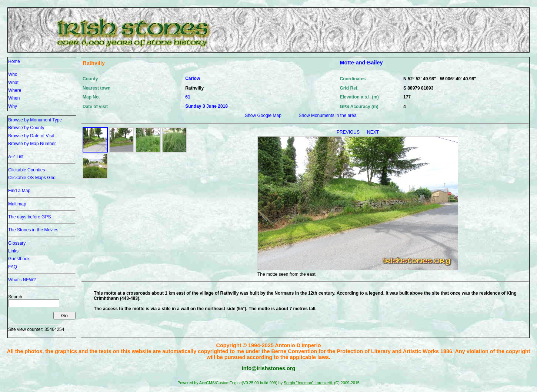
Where (15, 90)
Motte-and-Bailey (361, 63)
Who (13, 74)
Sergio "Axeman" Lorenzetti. (308, 383)
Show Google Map (263, 115)
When (14, 98)
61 (188, 97)
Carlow (193, 78)
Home (14, 61)
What (13, 83)
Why (13, 106)
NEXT (373, 132)
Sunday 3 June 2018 (206, 106)
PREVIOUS (349, 132)
